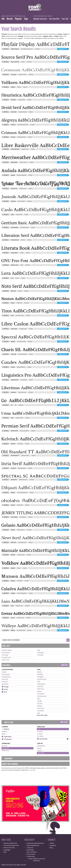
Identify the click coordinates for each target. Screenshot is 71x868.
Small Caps (41, 708)
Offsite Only (5, 751)
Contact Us (30, 848)
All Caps (40, 703)
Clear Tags (64, 665)
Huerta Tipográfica (22, 175)
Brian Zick (19, 303)
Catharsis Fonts (23, 75)
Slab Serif (5, 682)
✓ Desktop (5, 729)
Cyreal (17, 278)
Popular (18, 19)
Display (4, 672)
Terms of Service (32, 852)
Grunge (5, 687)
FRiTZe (19, 87)
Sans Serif (5, 679)
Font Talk (65, 19)
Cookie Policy (31, 857)
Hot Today (5, 655)
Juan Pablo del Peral (23, 125)
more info (32, 770)
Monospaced (6, 674)
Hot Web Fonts (6, 657)
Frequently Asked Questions (35, 843)
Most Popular (6, 653)
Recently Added (7, 650)
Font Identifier (54, 19)
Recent (10, 19)
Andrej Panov (22, 100)
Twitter (52, 843)
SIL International (25, 228)
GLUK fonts (20, 505)
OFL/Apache (7, 739)
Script (5, 689)
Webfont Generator (40, 19)
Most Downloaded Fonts (11, 845)
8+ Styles (40, 734)
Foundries (40, 655)
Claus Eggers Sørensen (27, 49)
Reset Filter (64, 722)
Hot (3, 19)
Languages (41, 653)
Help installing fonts (33, 845)
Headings (40, 674)
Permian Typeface (24, 431)
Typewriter (5, 684)
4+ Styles (40, 731)
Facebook (53, 845)
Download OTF (63, 62)
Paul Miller (20, 444)
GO (15, 405)
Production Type (21, 342)
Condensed (41, 694)
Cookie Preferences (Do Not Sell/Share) (36, 860)
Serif (4, 692)
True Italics (41, 711)
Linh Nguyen (23, 517)
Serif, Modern (41, 684)
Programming (6, 677)
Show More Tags (42, 715)
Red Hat (23, 240)
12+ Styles (40, 736)
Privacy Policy (31, 854)
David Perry (19, 215)
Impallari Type (25, 149)
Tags (26, 19)
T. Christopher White (22, 493)
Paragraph (40, 677)
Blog (51, 848)
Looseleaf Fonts (22, 542)
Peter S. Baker (21, 201)
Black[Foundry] (22, 468)
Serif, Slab (40, 687)
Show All (4, 746)
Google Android (23, 112)
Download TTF (63, 49)
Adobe (23, 62)
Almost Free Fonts (9, 848)
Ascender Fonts (20, 316)
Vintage (39, 701)
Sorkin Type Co (24, 162)
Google (22, 253)
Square (39, 691)
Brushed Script (42, 679)
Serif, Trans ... (41, 689)
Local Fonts (24, 380)
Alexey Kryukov (25, 456)
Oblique (40, 706)
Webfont (4, 732)
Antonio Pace (19, 606)
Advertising (30, 850)
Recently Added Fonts (10, 843)
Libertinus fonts (22, 392)
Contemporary (42, 696)
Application (7, 737)
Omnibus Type (19, 418)
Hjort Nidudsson (21, 367)
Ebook (4, 734)
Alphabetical (41, 746)
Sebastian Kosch (22, 137)
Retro (39, 699)
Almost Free (6, 660)
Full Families (42, 739)
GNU (22, 265)
